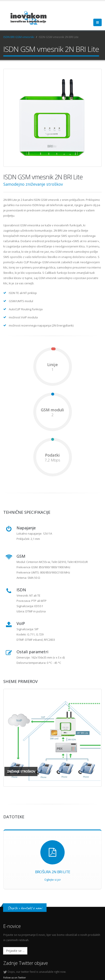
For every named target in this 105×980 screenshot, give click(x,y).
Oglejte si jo (53, 880)
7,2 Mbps (52, 460)
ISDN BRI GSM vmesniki (19, 37)
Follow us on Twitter (15, 978)
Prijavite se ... (15, 951)
